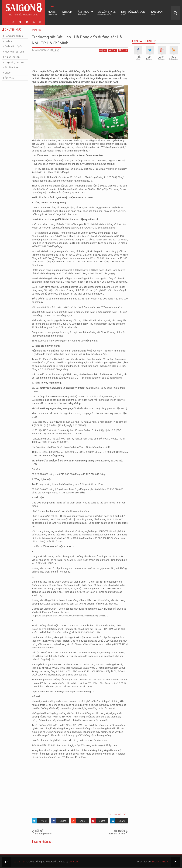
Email (123, 49)
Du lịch (67, 13)
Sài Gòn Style (106, 13)
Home (52, 13)
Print (113, 49)
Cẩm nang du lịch (14, 35)
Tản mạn (157, 13)
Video (8, 72)
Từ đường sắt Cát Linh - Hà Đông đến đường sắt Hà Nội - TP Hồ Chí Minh (74, 39)
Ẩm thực (84, 13)
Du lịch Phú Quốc (14, 46)
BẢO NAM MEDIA (159, 861)
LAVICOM (75, 861)
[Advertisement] (80, 60)
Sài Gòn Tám (20, 861)
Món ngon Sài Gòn (14, 51)
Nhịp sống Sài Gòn (133, 13)
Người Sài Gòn (12, 56)
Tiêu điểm (123, 813)
